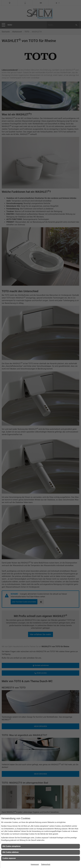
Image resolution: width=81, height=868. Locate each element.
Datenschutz (46, 864)
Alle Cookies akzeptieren (11, 846)
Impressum (35, 864)
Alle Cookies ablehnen (11, 852)
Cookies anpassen (9, 858)
